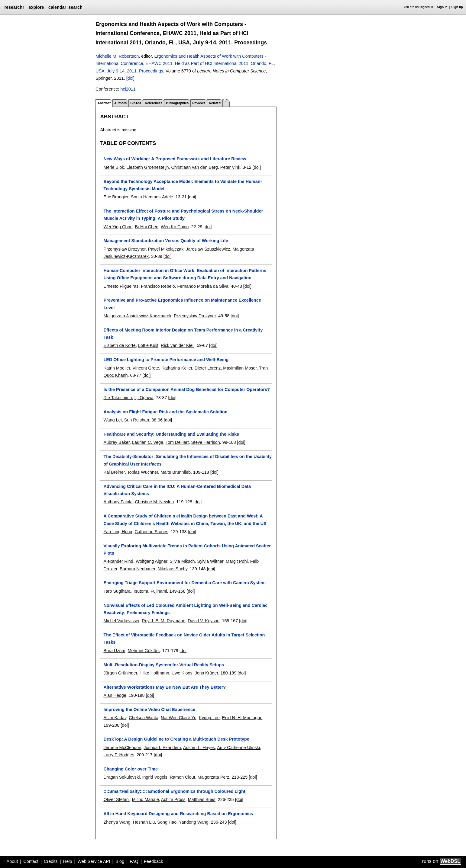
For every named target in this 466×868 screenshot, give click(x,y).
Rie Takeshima (118, 398)
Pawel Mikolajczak (166, 249)
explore (36, 7)
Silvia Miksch (182, 561)
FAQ (134, 861)
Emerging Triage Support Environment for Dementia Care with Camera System (184, 583)
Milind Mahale (146, 799)
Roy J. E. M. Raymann (163, 621)
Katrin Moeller (117, 368)
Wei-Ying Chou (118, 227)
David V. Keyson (204, 621)
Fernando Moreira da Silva (203, 286)
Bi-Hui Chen (147, 227)
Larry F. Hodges (119, 755)
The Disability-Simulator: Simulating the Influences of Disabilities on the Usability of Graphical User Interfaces (188, 460)
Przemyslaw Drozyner (124, 249)
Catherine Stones (151, 532)
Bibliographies (177, 103)
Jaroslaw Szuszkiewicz (208, 249)
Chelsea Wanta (144, 718)
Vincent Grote (146, 368)
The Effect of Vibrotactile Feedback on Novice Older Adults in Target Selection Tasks (184, 639)
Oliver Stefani (116, 799)
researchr (14, 7)
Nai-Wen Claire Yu (179, 718)
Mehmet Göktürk (144, 651)
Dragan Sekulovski (121, 777)
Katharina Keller (177, 368)
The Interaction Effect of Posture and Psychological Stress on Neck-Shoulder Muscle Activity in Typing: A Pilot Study (183, 215)
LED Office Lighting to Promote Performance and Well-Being (166, 360)
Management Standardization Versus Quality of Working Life (166, 241)
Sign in (442, 7)
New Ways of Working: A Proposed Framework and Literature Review (175, 159)
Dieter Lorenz (208, 368)
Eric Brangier (116, 197)
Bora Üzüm (114, 651)
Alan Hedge (115, 695)
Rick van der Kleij (178, 345)
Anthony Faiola (118, 502)
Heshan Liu (144, 822)
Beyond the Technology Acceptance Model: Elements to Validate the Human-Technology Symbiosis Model (183, 185)
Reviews (199, 103)
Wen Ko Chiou (175, 227)
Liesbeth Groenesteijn (147, 167)
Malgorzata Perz (214, 777)
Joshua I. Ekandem (162, 748)
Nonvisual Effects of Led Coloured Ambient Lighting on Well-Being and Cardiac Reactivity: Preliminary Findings (185, 609)
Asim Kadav (115, 718)
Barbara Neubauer (138, 569)
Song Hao (167, 822)
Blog (120, 861)
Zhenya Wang (117, 822)
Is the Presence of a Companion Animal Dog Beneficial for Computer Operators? (186, 389)
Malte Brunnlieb (176, 472)
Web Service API (94, 861)
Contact (31, 861)
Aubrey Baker (116, 442)
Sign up (457, 7)
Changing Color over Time (131, 769)
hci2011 (128, 89)
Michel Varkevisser (121, 621)
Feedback (153, 861)
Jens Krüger (207, 673)
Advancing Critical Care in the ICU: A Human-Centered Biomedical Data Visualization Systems (177, 490)
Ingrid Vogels (155, 777)
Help (68, 861)
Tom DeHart (177, 442)
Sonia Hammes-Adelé (152, 197)
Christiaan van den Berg (194, 167)
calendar (57, 7)
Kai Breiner (114, 472)
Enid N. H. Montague (242, 718)
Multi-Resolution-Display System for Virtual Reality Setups (164, 665)
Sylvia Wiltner (210, 561)
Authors (120, 103)
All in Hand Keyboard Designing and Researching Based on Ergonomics (178, 814)
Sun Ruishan (137, 420)
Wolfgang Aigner (152, 561)
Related (215, 103)
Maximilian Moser (240, 368)
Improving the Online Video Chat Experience (149, 709)
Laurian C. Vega (148, 442)
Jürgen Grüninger (120, 673)
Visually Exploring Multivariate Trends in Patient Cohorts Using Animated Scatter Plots (187, 549)
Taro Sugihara (117, 591)
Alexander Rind (118, 561)
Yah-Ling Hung (118, 532)
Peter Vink (230, 167)
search (75, 7)
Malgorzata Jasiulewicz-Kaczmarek (137, 316)
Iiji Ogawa (144, 398)
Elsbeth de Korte (119, 345)
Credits (51, 861)
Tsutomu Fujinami (150, 591)
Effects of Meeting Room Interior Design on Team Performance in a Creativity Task (183, 334)
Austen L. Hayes (199, 748)
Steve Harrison (206, 442)
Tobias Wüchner (143, 472)
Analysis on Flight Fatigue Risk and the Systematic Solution (165, 412)
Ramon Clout (183, 777)
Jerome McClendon (122, 748)
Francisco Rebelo (158, 286)
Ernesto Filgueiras (121, 286)
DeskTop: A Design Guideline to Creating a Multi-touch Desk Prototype (176, 739)
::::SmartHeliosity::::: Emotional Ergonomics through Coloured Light (174, 791)
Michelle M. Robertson (117, 56)
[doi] (130, 78)
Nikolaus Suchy (173, 569)
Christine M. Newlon (154, 502)
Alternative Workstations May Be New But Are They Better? (165, 687)
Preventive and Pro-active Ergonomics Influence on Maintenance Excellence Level (182, 304)
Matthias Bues (202, 799)
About (12, 861)
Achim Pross (173, 799)
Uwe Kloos (182, 673)
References (154, 103)
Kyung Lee (209, 718)
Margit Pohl (237, 561)
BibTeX (136, 103)
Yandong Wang (194, 822)
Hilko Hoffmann (154, 673)
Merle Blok (114, 167)
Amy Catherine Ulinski (238, 748)
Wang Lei (112, 420)
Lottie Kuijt (148, 345)
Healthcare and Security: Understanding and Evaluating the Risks (171, 434)
